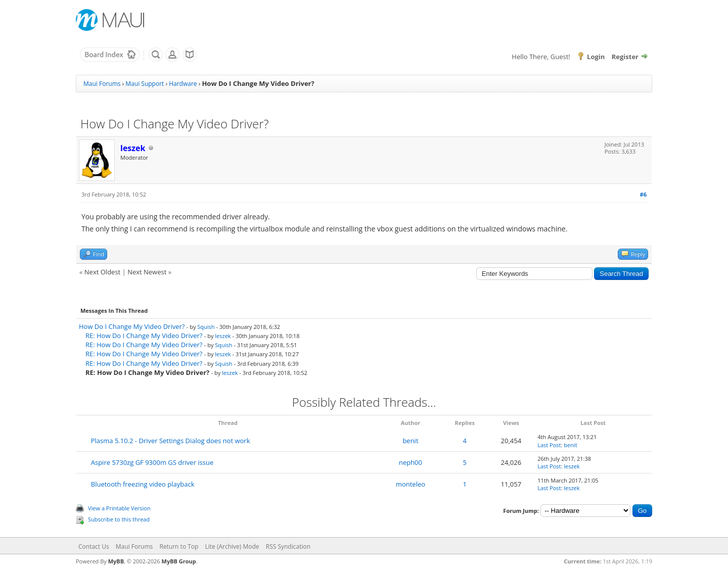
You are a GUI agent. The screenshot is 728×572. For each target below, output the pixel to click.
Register (625, 57)
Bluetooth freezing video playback (143, 484)
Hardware (183, 84)
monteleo (411, 484)
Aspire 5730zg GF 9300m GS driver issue (152, 462)
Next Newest (147, 272)
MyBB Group (179, 561)
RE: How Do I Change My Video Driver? (144, 336)
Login (596, 57)
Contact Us (94, 546)
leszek (223, 336)
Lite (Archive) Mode (232, 546)
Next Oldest (102, 272)
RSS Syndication (288, 546)
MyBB (116, 561)
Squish (206, 327)
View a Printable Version (119, 508)
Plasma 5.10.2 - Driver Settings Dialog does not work (171, 441)
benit (410, 441)
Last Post (549, 445)
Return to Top (179, 546)
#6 (643, 194)
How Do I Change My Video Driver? (132, 326)
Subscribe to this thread (119, 519)
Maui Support (145, 84)
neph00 (411, 462)
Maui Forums (102, 84)
